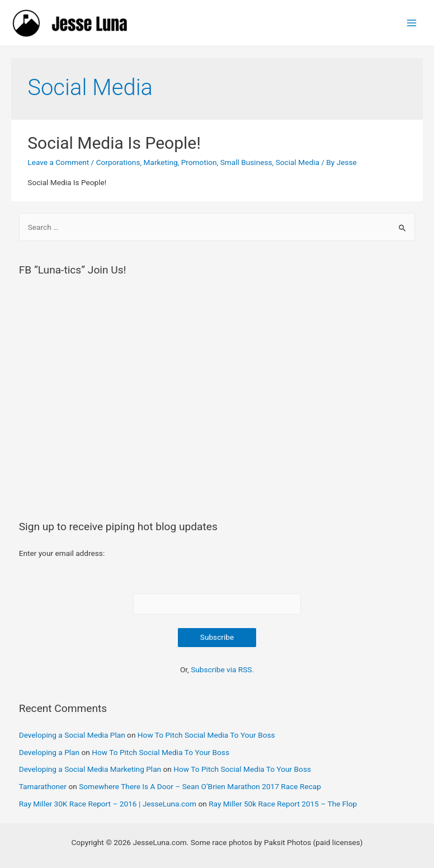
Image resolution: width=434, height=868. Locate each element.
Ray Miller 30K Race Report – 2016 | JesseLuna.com (108, 804)
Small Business (246, 162)
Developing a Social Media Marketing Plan (90, 769)
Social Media (298, 162)
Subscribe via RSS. (222, 669)
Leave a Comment (58, 162)
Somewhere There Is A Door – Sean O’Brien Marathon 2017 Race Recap (200, 786)
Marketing (161, 162)
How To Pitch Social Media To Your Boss (206, 735)
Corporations (118, 162)
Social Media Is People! (114, 143)
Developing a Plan (49, 752)
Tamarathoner (43, 786)
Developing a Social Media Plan (72, 735)
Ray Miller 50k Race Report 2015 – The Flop (283, 804)
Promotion (199, 162)
